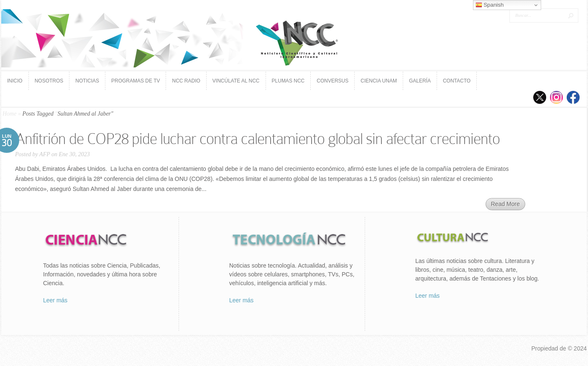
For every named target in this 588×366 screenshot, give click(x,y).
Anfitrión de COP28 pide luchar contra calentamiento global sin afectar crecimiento (257, 139)
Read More (505, 204)
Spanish (490, 5)
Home (9, 114)
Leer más (55, 300)
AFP (45, 154)
